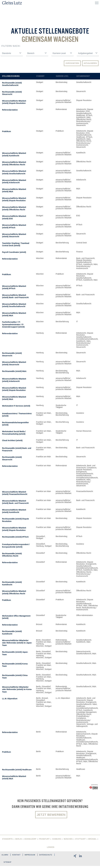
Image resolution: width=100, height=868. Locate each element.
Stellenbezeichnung (11, 76)
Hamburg (57, 839)
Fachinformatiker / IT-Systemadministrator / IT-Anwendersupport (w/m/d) (13, 324)
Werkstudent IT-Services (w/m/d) (16, 406)
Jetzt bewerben (51, 815)
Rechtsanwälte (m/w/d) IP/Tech (15, 537)
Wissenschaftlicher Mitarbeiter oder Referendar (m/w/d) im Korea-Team (17, 689)
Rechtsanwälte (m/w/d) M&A (14, 371)
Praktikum (7, 131)
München (68, 839)
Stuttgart (81, 839)
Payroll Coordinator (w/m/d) (14, 252)
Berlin (19, 839)
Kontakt (17, 856)
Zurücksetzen (72, 63)
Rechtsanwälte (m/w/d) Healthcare (17, 770)
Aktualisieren (90, 63)
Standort (40, 76)
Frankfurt (44, 839)
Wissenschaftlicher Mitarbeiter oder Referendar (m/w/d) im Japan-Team (17, 643)
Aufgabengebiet (83, 76)
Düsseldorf (30, 839)
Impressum (31, 856)
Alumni (5, 856)
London (51, 847)
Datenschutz (48, 856)
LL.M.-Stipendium (10, 699)
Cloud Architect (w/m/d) (12, 440)
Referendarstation (10, 110)
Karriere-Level (62, 76)
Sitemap (8, 864)
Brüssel (93, 839)
